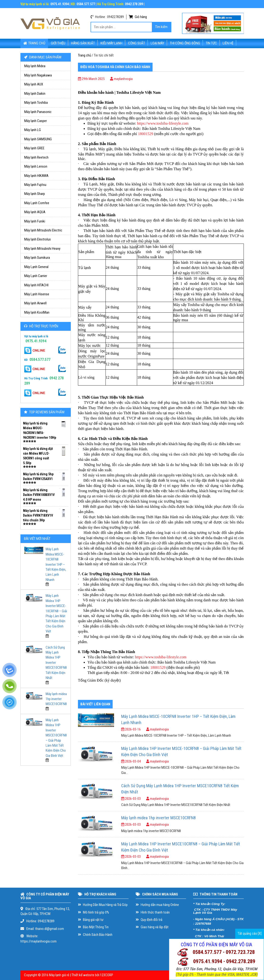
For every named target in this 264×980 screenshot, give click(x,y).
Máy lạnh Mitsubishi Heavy (42, 249)
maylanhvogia (121, 79)
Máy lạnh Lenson (36, 166)
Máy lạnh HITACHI (36, 285)
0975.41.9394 (36, 341)
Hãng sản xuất (83, 43)
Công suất (137, 43)
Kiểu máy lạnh (111, 43)
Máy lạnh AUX (34, 84)
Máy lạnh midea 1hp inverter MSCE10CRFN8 (56, 699)
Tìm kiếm (161, 27)
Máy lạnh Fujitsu (35, 185)
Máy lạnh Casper (36, 121)
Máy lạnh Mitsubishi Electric (43, 230)
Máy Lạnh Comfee (37, 203)
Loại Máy (157, 43)
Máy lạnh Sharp (35, 194)
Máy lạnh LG (33, 130)
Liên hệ (228, 43)
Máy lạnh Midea (35, 66)
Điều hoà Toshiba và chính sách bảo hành (115, 67)
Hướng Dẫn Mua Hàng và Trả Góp (103, 905)
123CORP (107, 975)
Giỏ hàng (138, 17)
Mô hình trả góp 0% (94, 912)
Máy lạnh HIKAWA (36, 176)
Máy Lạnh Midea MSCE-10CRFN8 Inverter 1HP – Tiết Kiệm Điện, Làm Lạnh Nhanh (56, 564)
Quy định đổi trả (149, 920)
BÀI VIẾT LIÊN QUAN (95, 704)
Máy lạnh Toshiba (36, 103)
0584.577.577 (40, 360)
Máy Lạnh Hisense (37, 294)
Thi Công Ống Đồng (185, 43)
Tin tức (211, 43)
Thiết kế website (83, 975)
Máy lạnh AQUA (35, 212)
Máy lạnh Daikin (35, 94)
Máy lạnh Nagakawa (38, 75)
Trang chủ (34, 43)
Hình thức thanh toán (153, 912)
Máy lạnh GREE (34, 148)
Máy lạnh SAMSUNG (38, 139)
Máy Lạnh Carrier (36, 276)
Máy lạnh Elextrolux (38, 239)
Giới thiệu (58, 43)
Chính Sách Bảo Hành (95, 935)
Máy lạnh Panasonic (38, 112)
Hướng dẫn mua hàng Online (157, 905)
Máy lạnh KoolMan (37, 312)
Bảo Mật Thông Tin (93, 927)
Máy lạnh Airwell (35, 303)
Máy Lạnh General (36, 267)
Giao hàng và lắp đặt (152, 927)
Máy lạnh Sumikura (37, 258)
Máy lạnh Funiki (35, 221)
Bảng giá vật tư (91, 920)
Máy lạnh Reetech (36, 157)
